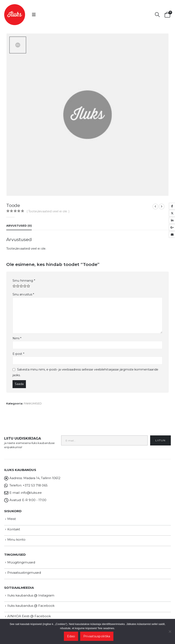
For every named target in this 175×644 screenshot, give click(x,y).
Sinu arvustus (23, 291)
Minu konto (16, 536)
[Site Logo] (15, 15)
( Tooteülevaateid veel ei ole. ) (48, 208)
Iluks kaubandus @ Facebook (31, 602)
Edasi (71, 636)
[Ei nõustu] (170, 631)
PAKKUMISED (33, 400)
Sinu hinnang (24, 277)
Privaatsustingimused (24, 569)
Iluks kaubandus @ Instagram (31, 592)
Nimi (17, 335)
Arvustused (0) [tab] (19, 222)
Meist (12, 515)
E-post (18, 350)
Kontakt (14, 526)
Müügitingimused (21, 559)
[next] (162, 203)
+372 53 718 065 (35, 482)
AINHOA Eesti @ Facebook (29, 613)
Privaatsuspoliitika (97, 636)
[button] (34, 15)
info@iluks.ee (31, 489)
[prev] (155, 203)
